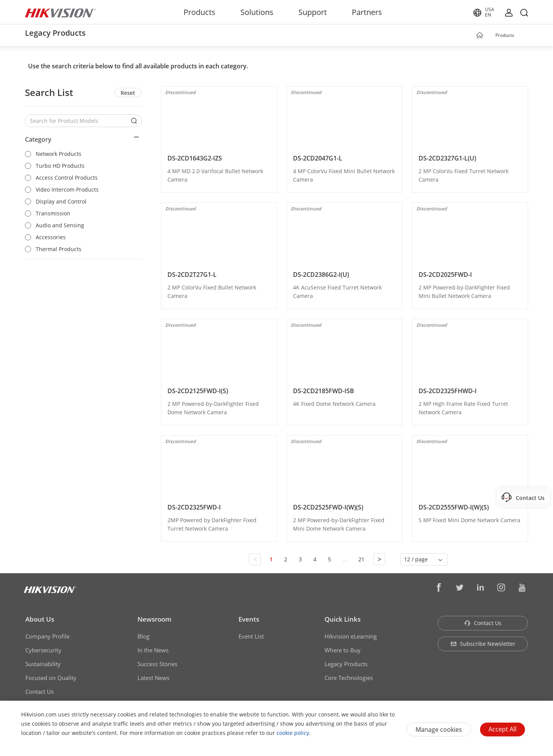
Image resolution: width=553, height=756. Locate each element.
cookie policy (293, 733)
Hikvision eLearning (351, 636)
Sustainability (43, 664)
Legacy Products (346, 664)
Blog (143, 636)
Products (200, 12)
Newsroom (154, 619)
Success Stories (157, 664)
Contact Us (40, 691)
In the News (153, 650)
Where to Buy (343, 650)
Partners (367, 12)
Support (313, 12)
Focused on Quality (51, 678)
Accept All (503, 729)
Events (249, 619)
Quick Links (343, 619)
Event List (251, 636)
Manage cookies (439, 730)
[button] (522, 36)
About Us (40, 619)
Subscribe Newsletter (483, 644)
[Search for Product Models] (78, 121)
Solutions (257, 12)
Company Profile (47, 636)
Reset (128, 93)
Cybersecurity (43, 650)
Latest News (153, 678)
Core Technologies (349, 678)
